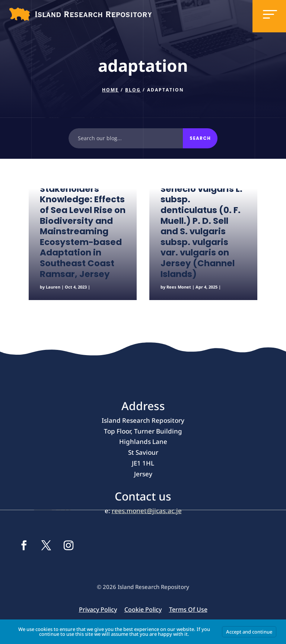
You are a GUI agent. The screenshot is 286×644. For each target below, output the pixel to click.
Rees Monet (179, 287)
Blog (133, 90)
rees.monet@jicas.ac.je (147, 511)
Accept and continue (249, 632)
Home (110, 90)
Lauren (53, 287)
